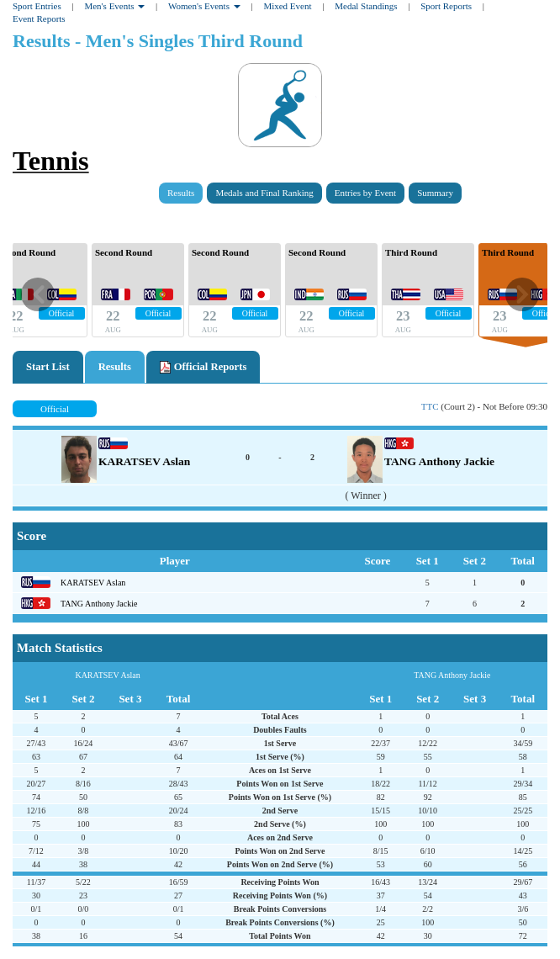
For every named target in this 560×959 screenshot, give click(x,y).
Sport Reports (446, 6)
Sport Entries (37, 6)
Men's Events (114, 6)
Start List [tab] (48, 367)
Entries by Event (365, 193)
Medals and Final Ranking (264, 193)
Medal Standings (366, 6)
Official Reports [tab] (203, 368)
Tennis (51, 161)
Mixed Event (287, 6)
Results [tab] (115, 367)
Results (181, 193)
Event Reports (39, 19)
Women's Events (204, 6)
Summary (435, 193)
